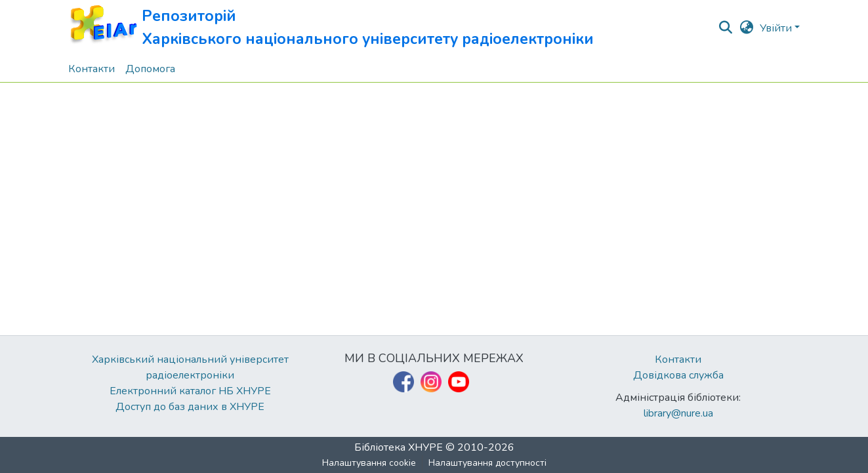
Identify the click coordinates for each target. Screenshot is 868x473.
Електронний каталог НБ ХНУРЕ (190, 391)
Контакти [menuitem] (92, 69)
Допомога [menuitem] (150, 69)
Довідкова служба (678, 375)
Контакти (678, 360)
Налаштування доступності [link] (487, 463)
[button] (331, 28)
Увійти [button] (777, 28)
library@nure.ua (678, 413)
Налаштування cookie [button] (369, 463)
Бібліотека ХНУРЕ (399, 447)
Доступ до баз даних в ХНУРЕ (190, 407)
